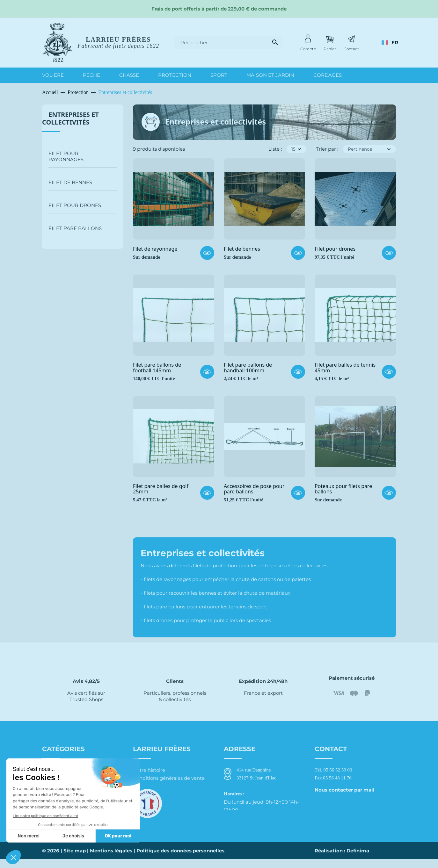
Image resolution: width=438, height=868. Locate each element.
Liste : (275, 149)
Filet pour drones (75, 205)
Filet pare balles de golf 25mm (161, 489)
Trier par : (327, 149)
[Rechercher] (228, 43)
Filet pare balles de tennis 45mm (345, 368)
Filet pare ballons (75, 228)
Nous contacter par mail (345, 790)
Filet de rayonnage (155, 249)
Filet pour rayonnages (66, 156)
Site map (75, 860)
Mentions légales (111, 860)
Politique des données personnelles (180, 860)
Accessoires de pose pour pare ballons (254, 489)
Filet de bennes (70, 182)
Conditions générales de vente (169, 778)
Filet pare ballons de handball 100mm (248, 368)
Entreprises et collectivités (70, 118)
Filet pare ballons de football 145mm (157, 368)
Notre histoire (149, 770)
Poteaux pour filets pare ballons (343, 489)
